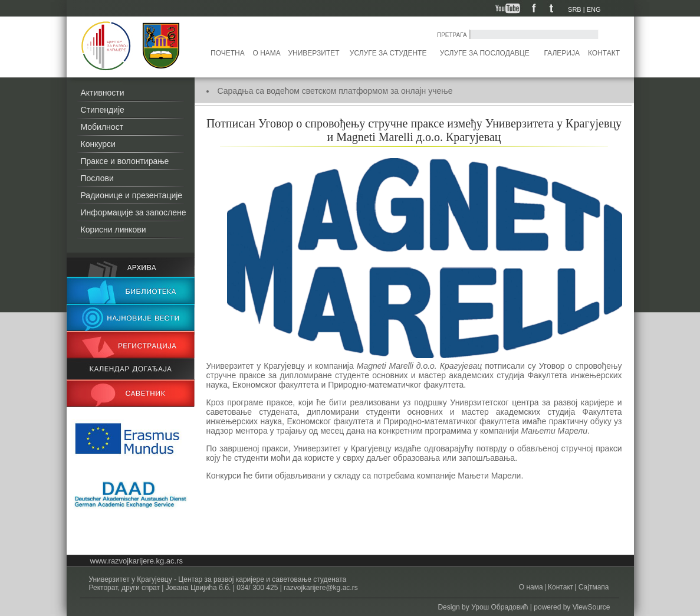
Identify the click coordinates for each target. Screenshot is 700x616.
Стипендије (103, 110)
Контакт (604, 53)
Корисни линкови (114, 230)
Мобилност (102, 127)
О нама (267, 53)
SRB (575, 9)
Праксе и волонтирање (125, 161)
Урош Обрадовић (499, 607)
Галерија (561, 53)
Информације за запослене (134, 212)
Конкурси (98, 144)
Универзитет (313, 53)
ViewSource (591, 607)
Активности (103, 93)
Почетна (228, 53)
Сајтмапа (592, 587)
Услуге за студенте (388, 53)
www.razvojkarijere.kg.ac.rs (137, 561)
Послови (97, 178)
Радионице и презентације (132, 195)
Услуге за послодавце (485, 53)
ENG (594, 9)
